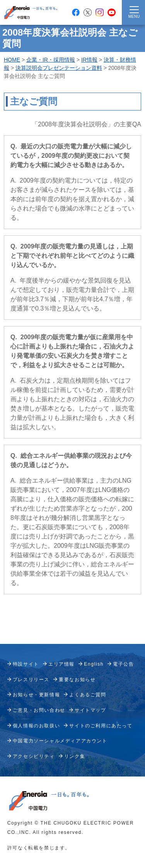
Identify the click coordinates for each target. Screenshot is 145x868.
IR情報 (89, 60)
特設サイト (26, 664)
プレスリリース (31, 680)
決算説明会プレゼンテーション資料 (59, 68)
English (94, 664)
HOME (12, 60)
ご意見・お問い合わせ (39, 710)
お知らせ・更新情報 (36, 695)
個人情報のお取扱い (36, 726)
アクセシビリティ (34, 756)
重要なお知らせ (77, 680)
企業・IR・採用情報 (51, 60)
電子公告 (123, 664)
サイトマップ (90, 710)
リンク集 (75, 756)
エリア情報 (61, 664)
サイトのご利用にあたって (101, 726)
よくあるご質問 (88, 695)
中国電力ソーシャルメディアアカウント (60, 741)
